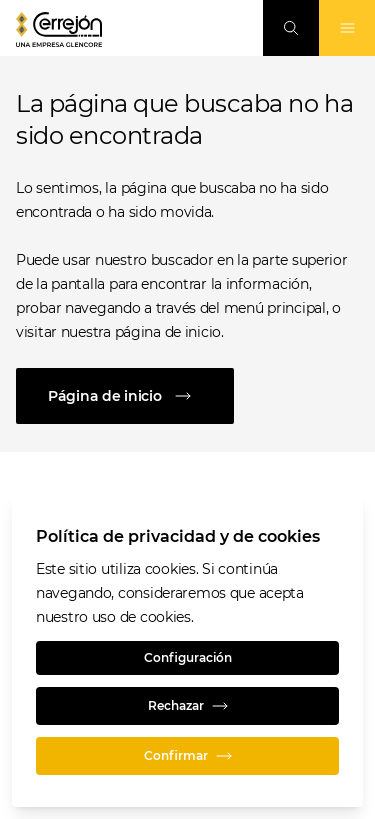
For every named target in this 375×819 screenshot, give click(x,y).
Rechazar (188, 706)
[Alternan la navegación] (347, 28)
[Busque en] (291, 28)
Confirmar (188, 756)
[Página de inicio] (187, 396)
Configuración (188, 657)
